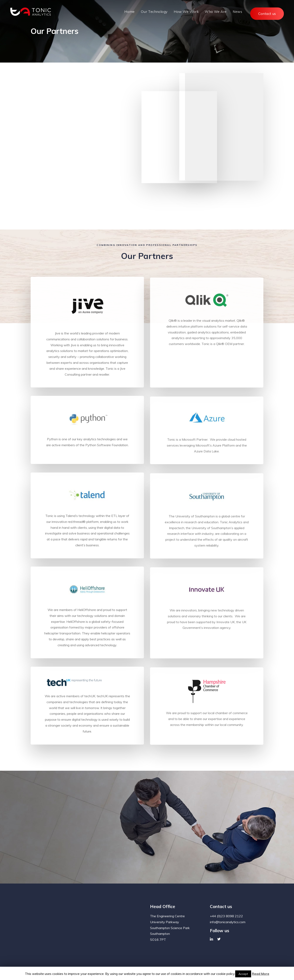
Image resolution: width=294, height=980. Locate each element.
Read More (261, 974)
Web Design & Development (219, 963)
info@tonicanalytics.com (228, 912)
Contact (70, 963)
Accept (243, 974)
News (57, 963)
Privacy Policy (40, 963)
